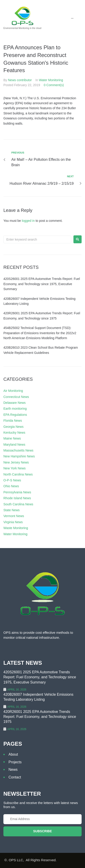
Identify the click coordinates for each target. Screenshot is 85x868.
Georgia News (13, 427)
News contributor (20, 80)
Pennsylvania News (17, 492)
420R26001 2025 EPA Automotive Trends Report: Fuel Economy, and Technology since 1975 (40, 717)
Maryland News (14, 445)
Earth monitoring (15, 409)
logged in (28, 221)
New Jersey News (16, 462)
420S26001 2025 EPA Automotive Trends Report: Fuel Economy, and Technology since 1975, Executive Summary (42, 284)
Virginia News (13, 522)
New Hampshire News (19, 456)
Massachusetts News (18, 450)
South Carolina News (18, 504)
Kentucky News (14, 433)
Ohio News (11, 486)
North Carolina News (18, 474)
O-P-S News (12, 480)
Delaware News (15, 403)
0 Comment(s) (54, 85)
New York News (15, 468)
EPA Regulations (15, 415)
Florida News (13, 421)
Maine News (12, 438)
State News (12, 510)
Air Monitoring (13, 391)
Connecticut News (16, 397)
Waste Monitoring (16, 528)
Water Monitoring (51, 80)
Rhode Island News (17, 498)
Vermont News (14, 516)
